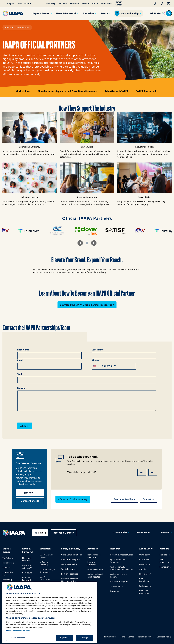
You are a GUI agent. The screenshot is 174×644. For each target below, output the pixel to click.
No (153, 472)
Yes (142, 472)
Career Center (119, 3)
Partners (63, 3)
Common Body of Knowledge (48, 571)
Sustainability (145, 586)
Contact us (149, 499)
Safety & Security (71, 549)
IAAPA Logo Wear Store (144, 592)
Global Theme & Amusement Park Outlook (122, 568)
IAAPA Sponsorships (147, 91)
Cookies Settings (164, 637)
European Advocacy (92, 563)
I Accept (84, 639)
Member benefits (30, 501)
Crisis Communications (72, 555)
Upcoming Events (7, 581)
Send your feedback (124, 499)
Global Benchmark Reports (119, 576)
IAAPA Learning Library (47, 556)
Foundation (107, 3)
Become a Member (64, 533)
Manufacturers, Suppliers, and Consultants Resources (67, 91)
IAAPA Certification (45, 578)
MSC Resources (164, 561)
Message (22, 388)
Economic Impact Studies (122, 555)
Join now (29, 493)
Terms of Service (127, 637)
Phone (95, 360)
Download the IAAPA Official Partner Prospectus (86, 305)
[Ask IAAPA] (157, 13)
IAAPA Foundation (144, 580)
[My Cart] (168, 3)
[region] (50, 613)
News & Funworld (66, 13)
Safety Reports (117, 586)
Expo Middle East (8, 574)
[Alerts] (162, 3)
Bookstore (115, 591)
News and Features (27, 559)
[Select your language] (9, 3)
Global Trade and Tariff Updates (95, 576)
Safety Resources (69, 569)
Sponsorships (166, 567)
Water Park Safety (69, 564)
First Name (23, 350)
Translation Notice (146, 637)
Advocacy (51, 3)
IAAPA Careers (143, 533)
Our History (144, 555)
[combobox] (95, 366)
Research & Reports (119, 582)
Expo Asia (7, 568)
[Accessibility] (155, 3)
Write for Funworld (27, 579)
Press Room (145, 564)
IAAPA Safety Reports (71, 560)
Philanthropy (145, 574)
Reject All (64, 639)
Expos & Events (41, 13)
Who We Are (145, 560)
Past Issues (27, 573)
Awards (86, 3)
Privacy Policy (110, 637)
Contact (165, 532)
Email (20, 360)
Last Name (98, 350)
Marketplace (23, 91)
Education (88, 13)
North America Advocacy (94, 556)
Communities (120, 532)
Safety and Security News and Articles (70, 580)
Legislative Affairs (95, 570)
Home (8, 28)
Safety (104, 13)
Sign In (42, 533)
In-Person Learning (44, 563)
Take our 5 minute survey (74, 499)
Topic (20, 374)
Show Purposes (18, 639)
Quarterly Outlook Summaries (118, 561)
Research (74, 3)
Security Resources (70, 574)
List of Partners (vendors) (18, 632)
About (95, 3)
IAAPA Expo (8, 558)
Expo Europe (8, 563)
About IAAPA (146, 549)
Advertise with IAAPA (116, 91)
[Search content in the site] (169, 13)
